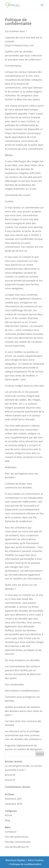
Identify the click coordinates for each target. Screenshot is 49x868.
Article (8, 815)
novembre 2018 (13, 804)
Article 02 (10, 775)
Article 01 (10, 780)
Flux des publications (17, 837)
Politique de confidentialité (25, 864)
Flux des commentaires (18, 842)
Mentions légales (15, 860)
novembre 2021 (13, 799)
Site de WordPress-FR (17, 847)
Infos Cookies (36, 860)
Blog (7, 820)
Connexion (11, 832)
